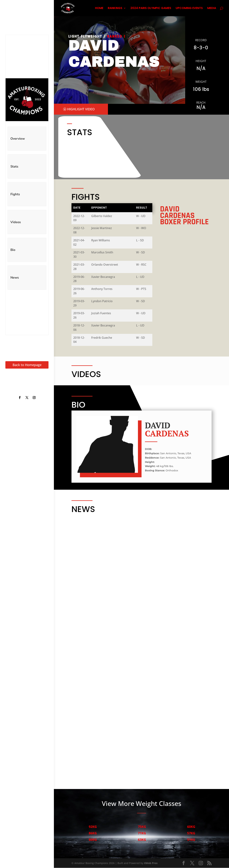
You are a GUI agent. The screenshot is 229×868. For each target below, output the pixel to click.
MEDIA (212, 8)
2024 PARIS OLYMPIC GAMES (151, 8)
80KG (93, 840)
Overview (18, 139)
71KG (142, 833)
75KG (142, 827)
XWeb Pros (151, 863)
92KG (93, 827)
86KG (93, 833)
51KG (191, 840)
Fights (15, 194)
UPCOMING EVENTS (189, 8)
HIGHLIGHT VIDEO (81, 109)
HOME (99, 8)
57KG (191, 833)
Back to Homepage (27, 365)
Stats (14, 166)
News (15, 278)
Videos (16, 222)
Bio (13, 250)
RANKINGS (115, 8)
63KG (142, 840)
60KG (191, 827)
